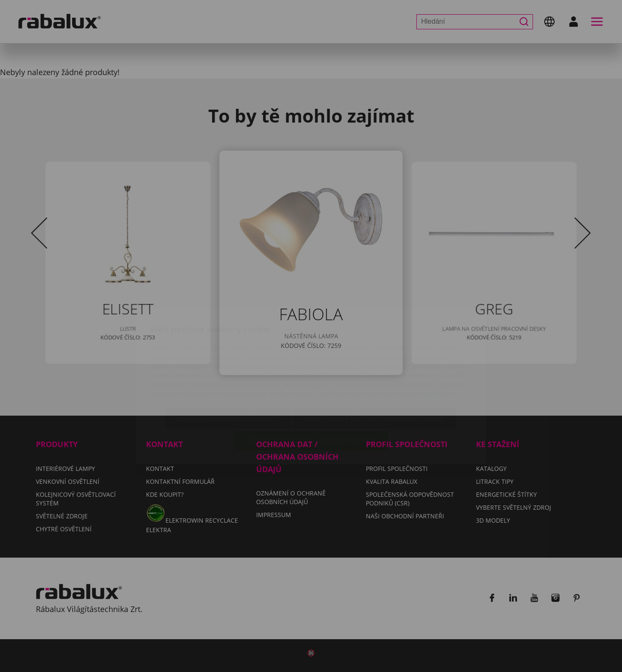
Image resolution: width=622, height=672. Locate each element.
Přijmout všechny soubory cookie (311, 390)
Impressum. (438, 342)
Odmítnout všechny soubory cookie (375, 368)
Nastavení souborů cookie (228, 368)
